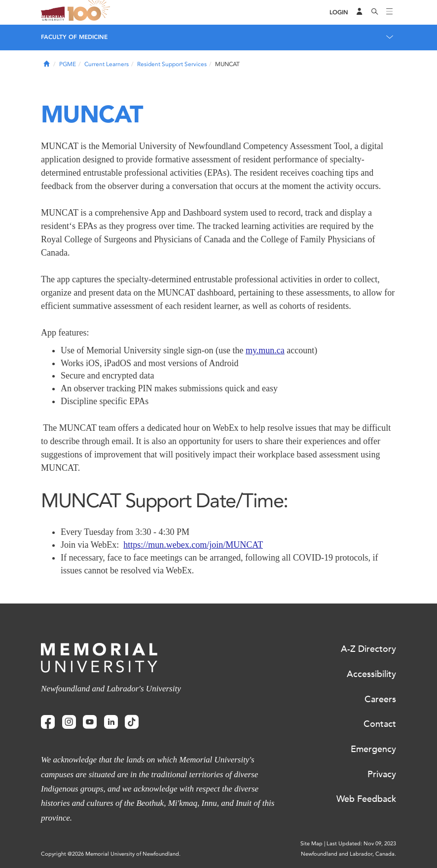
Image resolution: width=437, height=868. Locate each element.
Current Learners (107, 64)
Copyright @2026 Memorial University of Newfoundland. (111, 854)
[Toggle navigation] (390, 12)
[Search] (375, 12)
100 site (90, 12)
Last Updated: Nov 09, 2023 (361, 844)
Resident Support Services (172, 64)
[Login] (339, 13)
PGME (68, 64)
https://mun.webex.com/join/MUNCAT (193, 545)
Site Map (311, 844)
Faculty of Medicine (74, 37)
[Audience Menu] (360, 12)
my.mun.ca (265, 350)
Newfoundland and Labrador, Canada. (348, 854)
